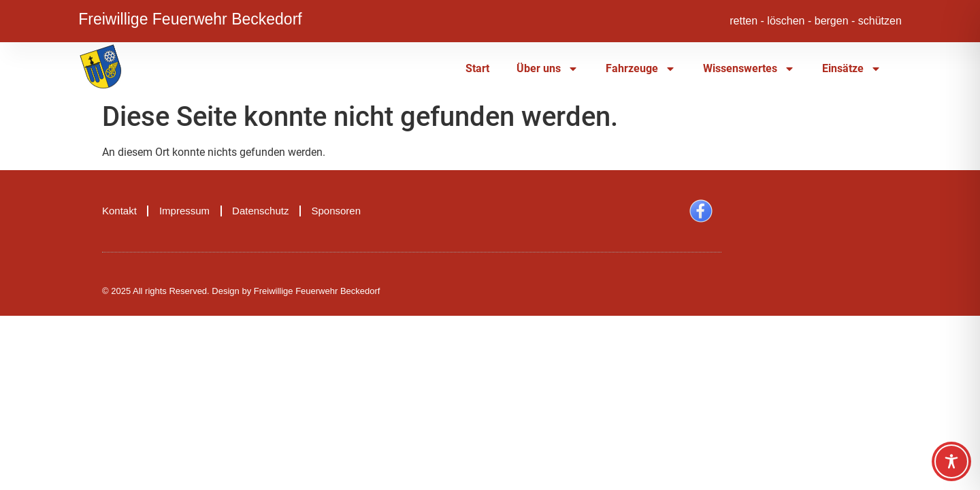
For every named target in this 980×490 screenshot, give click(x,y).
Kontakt (119, 211)
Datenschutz (260, 211)
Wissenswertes (749, 69)
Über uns (548, 69)
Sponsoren (336, 211)
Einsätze (852, 69)
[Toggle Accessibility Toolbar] (951, 461)
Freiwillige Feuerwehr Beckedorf (190, 18)
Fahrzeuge (641, 69)
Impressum (184, 211)
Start (477, 68)
